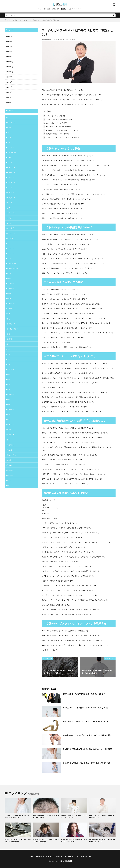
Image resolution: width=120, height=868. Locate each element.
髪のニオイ (11, 465)
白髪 (8, 379)
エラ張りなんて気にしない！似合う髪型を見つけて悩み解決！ (87, 763)
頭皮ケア (10, 450)
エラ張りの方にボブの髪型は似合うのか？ (58, 119)
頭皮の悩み (56, 9)
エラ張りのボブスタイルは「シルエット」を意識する (61, 137)
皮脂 (8, 384)
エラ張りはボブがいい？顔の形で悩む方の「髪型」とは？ (45, 20)
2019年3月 (9, 47)
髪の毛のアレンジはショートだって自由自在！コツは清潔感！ (18, 841)
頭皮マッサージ (12, 455)
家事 (8, 314)
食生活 (9, 460)
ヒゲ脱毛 (10, 238)
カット (9, 157)
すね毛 (9, 127)
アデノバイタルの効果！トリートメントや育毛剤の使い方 (85, 721)
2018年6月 (9, 92)
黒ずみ (9, 480)
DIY (8, 117)
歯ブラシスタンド (13, 329)
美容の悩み (11, 410)
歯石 (8, 334)
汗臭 (8, 349)
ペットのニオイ (12, 263)
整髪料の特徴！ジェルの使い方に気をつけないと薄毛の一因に (87, 735)
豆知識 (9, 430)
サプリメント (11, 168)
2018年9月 (9, 77)
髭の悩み (10, 475)
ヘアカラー (11, 253)
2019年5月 (9, 37)
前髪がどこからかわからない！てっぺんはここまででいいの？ (74, 816)
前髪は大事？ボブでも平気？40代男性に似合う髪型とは (102, 816)
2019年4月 (9, 42)
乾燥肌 (9, 278)
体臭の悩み (11, 289)
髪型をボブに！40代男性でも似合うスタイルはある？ (84, 694)
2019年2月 (9, 52)
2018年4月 (9, 102)
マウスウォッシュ (13, 268)
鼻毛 (8, 485)
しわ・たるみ (11, 122)
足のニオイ (11, 435)
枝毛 (8, 319)
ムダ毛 (9, 273)
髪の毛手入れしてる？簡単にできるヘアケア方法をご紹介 (85, 708)
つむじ (9, 132)
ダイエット (11, 208)
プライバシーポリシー (83, 857)
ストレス (10, 203)
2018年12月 (9, 62)
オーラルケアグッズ (13, 152)
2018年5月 (9, 97)
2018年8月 (9, 82)
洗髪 (8, 359)
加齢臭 (9, 294)
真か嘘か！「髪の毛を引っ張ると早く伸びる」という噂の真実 (87, 749)
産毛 (8, 374)
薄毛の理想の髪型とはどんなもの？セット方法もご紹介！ (46, 816)
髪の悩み (64, 9)
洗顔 (8, 354)
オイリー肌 (11, 147)
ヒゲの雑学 (11, 228)
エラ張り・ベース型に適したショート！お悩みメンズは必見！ (18, 816)
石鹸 (8, 405)
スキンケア (11, 193)
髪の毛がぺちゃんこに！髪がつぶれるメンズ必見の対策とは (46, 841)
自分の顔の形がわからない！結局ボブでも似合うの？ (61, 130)
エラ (8, 142)
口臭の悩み (11, 309)
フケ (8, 243)
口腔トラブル (11, 304)
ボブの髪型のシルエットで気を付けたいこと (58, 127)
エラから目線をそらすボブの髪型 (55, 123)
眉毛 (8, 389)
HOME (8, 20)
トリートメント (12, 213)
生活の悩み (11, 369)
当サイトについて (74, 9)
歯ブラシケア (11, 324)
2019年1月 (9, 57)
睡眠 (8, 399)
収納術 (9, 299)
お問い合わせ (68, 857)
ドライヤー (11, 218)
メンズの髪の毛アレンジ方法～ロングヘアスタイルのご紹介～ (74, 841)
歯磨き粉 (10, 339)
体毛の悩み (11, 283)
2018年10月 (9, 72)
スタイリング (24, 20)
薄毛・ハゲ (11, 425)
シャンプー (11, 188)
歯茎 (8, 344)
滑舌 (8, 364)
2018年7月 (9, 87)
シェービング (11, 183)
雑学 (8, 440)
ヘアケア (10, 258)
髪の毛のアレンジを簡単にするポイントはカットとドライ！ (102, 841)
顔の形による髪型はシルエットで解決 (56, 134)
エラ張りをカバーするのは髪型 (54, 116)
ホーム (40, 9)
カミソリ (10, 162)
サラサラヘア (11, 173)
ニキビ (9, 223)
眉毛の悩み (47, 9)
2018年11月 (9, 67)
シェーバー (11, 178)
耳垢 (8, 415)
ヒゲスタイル (11, 233)
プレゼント (11, 248)
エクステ (10, 137)
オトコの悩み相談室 (66, 861)
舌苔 (8, 420)
